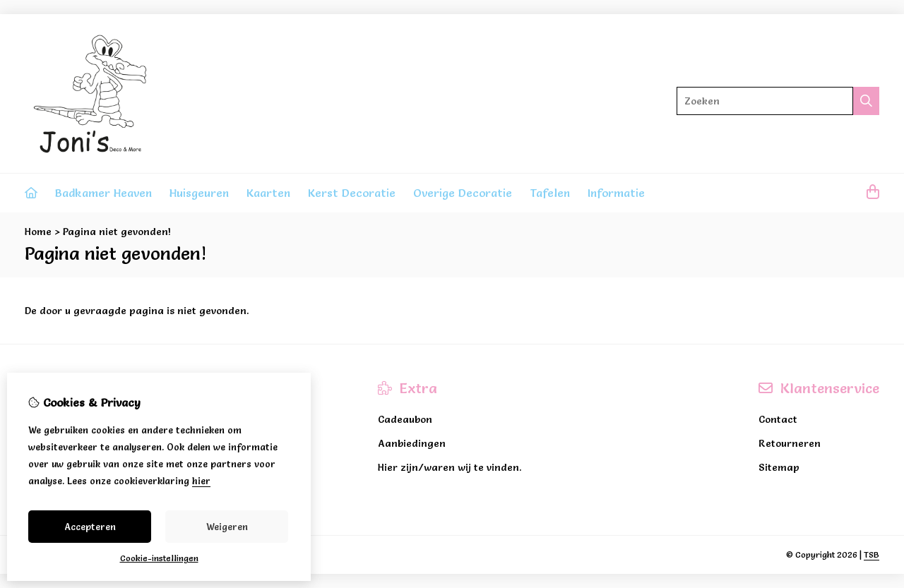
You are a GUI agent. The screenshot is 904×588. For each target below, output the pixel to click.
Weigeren (227, 527)
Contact (778, 419)
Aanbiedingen (412, 443)
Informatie (616, 193)
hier (201, 481)
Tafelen (550, 193)
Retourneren (790, 443)
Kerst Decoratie (352, 193)
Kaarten (268, 193)
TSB (872, 554)
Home (38, 232)
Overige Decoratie (463, 193)
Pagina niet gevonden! (117, 232)
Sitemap (779, 467)
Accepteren (90, 527)
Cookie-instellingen (159, 558)
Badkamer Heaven (103, 193)
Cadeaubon (405, 419)
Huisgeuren (199, 193)
